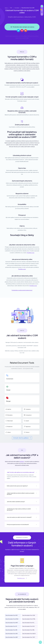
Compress (27, 409)
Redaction (9, 427)
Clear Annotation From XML (28, 630)
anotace (22, 462)
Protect (27, 432)
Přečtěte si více (31, 253)
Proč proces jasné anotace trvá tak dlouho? (18, 525)
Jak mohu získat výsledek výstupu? (16, 502)
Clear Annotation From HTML (29, 619)
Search (26, 421)
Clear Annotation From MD (11, 630)
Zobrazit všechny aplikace (22, 438)
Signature (27, 427)
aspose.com (21, 19)
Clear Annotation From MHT (12, 623)
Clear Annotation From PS (11, 626)
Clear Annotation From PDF (12, 615)
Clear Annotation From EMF (12, 637)
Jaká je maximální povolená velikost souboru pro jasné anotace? (21, 494)
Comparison (28, 415)
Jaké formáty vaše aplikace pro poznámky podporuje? (21, 472)
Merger (8, 401)
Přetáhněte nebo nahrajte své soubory (22, 27)
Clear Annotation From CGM (29, 615)
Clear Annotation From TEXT (29, 637)
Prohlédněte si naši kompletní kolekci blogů (22, 290)
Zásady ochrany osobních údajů (22, 38)
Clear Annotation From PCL (28, 623)
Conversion (10, 379)
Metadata (9, 415)
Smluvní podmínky (34, 36)
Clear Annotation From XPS (12, 634)
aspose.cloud (27, 19)
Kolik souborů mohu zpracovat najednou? (17, 486)
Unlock (8, 432)
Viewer (8, 390)
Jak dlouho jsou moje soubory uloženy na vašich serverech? (19, 509)
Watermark (9, 421)
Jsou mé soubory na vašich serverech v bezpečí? (19, 517)
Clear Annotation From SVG (28, 626)
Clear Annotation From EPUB (12, 619)
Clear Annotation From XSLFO (29, 634)
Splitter (8, 409)
